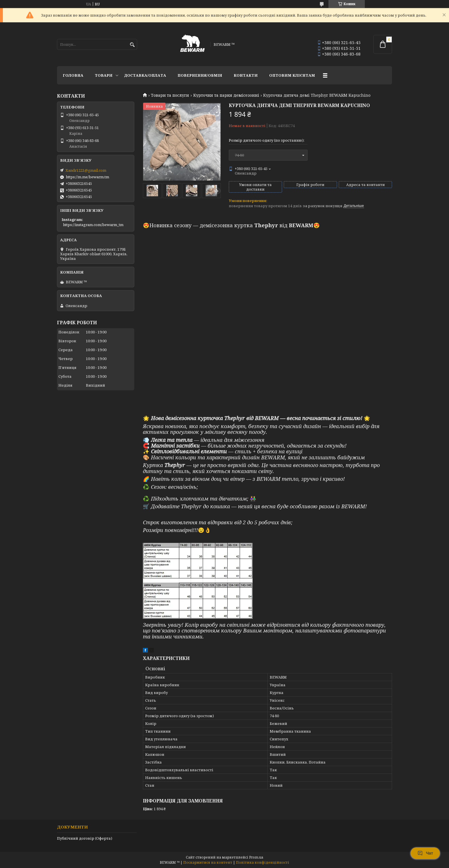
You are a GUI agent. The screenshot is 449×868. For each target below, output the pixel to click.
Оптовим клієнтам (292, 75)
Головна (73, 75)
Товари (104, 75)
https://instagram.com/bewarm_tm (93, 225)
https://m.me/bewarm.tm (87, 177)
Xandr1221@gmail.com (86, 170)
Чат (425, 853)
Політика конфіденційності (263, 862)
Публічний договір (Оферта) (85, 838)
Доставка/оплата (145, 75)
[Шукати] (132, 45)
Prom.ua (256, 857)
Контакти (246, 75)
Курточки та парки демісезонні (226, 95)
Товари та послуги (170, 95)
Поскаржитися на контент (208, 862)
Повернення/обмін (200, 75)
